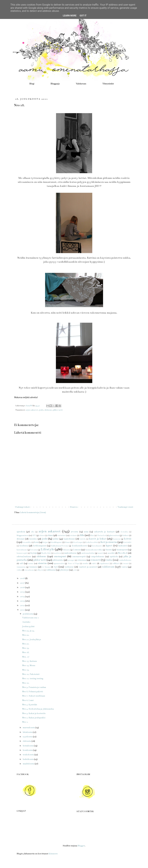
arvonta (74, 532)
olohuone (48, 410)
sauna (31, 563)
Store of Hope (74, 563)
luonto (109, 550)
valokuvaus (108, 567)
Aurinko (26, 622)
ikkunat (20, 539)
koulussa (24, 546)
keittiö (128, 539)
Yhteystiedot (108, 84)
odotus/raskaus (24, 557)
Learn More (70, 16)
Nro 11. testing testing (33, 679)
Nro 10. (26, 683)
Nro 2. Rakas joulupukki (34, 718)
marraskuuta (29, 728)
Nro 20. (26, 644)
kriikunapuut (40, 546)
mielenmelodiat (88, 553)
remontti (96, 560)
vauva (124, 567)
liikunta (66, 550)
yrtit (75, 570)
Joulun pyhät (28, 626)
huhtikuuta (28, 759)
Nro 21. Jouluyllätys (32, 639)
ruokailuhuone (125, 560)
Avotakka (124, 532)
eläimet (42, 535)
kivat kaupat (78, 542)
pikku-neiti (58, 410)
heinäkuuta (28, 746)
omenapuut (60, 556)
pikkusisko (58, 560)
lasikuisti (123, 546)
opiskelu (114, 557)
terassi (126, 563)
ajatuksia (21, 532)
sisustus (42, 563)
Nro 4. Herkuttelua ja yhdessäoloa (38, 709)
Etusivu (74, 507)
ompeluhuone (98, 557)
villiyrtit (40, 570)
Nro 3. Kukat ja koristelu (34, 713)
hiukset (125, 535)
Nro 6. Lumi (28, 700)
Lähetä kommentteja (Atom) (33, 512)
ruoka (109, 560)
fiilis (82, 535)
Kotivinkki (127, 542)
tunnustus (21, 567)
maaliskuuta (29, 764)
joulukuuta (28, 614)
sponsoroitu (59, 563)
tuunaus (33, 567)
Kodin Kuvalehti (92, 542)
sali (21, 563)
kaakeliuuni (69, 539)
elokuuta (27, 741)
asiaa (86, 532)
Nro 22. (26, 635)
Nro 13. (26, 670)
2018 (23, 578)
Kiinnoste (53, 854)
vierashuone (29, 570)
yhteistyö (64, 570)
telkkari (116, 563)
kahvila (83, 539)
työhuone (69, 567)
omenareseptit (79, 557)
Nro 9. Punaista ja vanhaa (34, 687)
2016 (23, 587)
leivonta (34, 550)
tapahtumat (104, 563)
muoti (100, 553)
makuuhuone (70, 553)
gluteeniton (114, 535)
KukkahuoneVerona (60, 546)
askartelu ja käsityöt (104, 532)
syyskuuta (28, 737)
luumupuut (122, 550)
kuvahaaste (97, 546)
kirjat (45, 542)
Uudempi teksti (22, 507)
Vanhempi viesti (125, 507)
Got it (83, 16)
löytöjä (34, 553)
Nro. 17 (26, 657)
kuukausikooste (80, 546)
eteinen (73, 535)
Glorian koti (102, 535)
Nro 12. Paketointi (31, 674)
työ (56, 567)
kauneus (117, 539)
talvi (94, 563)
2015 (23, 592)
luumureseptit (22, 553)
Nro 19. (26, 648)
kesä (36, 542)
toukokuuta (29, 755)
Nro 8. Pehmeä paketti (33, 692)
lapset (109, 546)
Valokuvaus (81, 84)
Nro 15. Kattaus (30, 661)
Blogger (81, 846)
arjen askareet (32, 410)
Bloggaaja (55, 84)
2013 (23, 601)
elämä (50, 535)
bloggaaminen (22, 535)
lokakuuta (28, 732)
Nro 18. (26, 652)
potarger (71, 560)
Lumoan (77, 550)
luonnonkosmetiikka (94, 550)
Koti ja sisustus (109, 542)
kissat (67, 542)
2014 (23, 597)
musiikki (111, 553)
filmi (92, 535)
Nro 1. (25, 722)
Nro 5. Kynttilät (30, 705)
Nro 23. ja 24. (28, 631)
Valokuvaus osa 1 (30, 618)
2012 (23, 605)
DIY (34, 535)
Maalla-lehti (46, 553)
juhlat (56, 539)
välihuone (51, 570)
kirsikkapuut (56, 542)
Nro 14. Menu (29, 665)
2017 (23, 583)
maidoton (58, 553)
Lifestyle (47, 549)
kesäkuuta (28, 750)
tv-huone (46, 567)
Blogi (32, 84)
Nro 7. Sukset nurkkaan (34, 696)
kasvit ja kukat (98, 539)
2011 (23, 610)
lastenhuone (22, 550)
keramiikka (27, 542)
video (19, 570)
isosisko (33, 539)
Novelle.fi (123, 553)
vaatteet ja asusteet (88, 567)
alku (33, 532)
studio (85, 563)
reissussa (82, 560)
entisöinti (62, 535)
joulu (41, 410)
